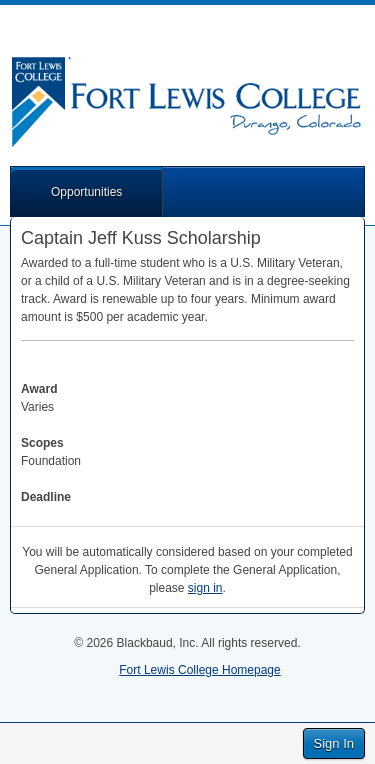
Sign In (334, 743)
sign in (205, 588)
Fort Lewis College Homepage (199, 670)
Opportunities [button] (86, 192)
